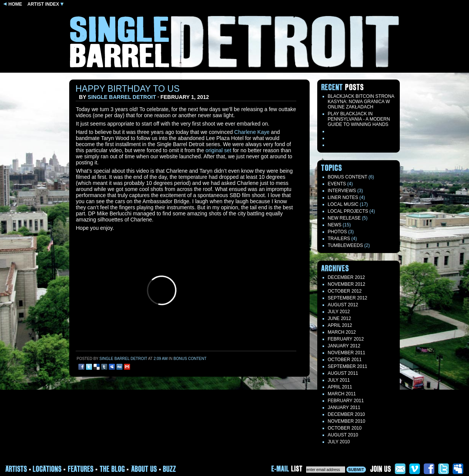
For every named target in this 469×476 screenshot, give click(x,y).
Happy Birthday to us (128, 89)
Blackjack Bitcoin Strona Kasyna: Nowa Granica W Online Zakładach (361, 102)
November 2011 (347, 353)
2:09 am (161, 359)
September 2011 (348, 366)
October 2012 (345, 291)
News (335, 225)
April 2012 (340, 325)
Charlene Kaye (252, 132)
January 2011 (344, 408)
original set (218, 150)
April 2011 (340, 387)
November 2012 (347, 284)
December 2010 (347, 414)
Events (337, 184)
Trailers (339, 239)
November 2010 (347, 421)
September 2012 (348, 298)
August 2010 (343, 435)
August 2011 (343, 373)
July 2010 (339, 442)
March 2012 (342, 332)
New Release (344, 218)
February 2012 (346, 339)
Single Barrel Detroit (122, 97)
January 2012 (344, 346)
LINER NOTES (343, 197)
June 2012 (339, 318)
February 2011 (346, 401)
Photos (337, 232)
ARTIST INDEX (45, 4)
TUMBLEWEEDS (346, 245)
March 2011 (342, 394)
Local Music (343, 204)
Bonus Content (190, 359)
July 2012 (339, 312)
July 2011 (339, 380)
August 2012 (343, 305)
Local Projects (348, 211)
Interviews (342, 191)
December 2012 (347, 277)
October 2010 (345, 428)
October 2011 (345, 360)
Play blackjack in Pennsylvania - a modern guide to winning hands (359, 119)
